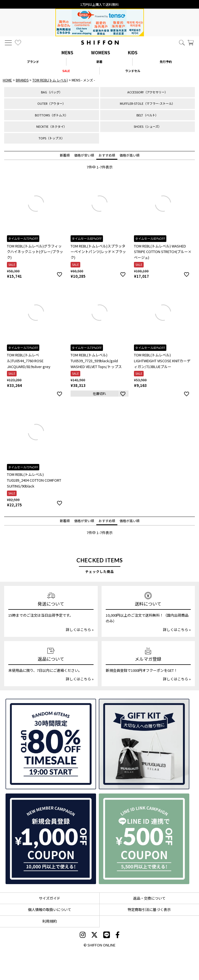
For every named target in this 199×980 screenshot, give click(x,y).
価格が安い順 (84, 155)
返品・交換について (149, 898)
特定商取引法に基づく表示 (149, 909)
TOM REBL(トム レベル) (50, 80)
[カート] (191, 43)
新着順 (65, 155)
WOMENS (101, 53)
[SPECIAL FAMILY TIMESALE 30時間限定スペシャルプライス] (51, 744)
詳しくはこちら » (80, 630)
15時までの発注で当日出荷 (100, 4)
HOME (7, 80)
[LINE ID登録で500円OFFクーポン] (144, 839)
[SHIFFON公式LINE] (107, 935)
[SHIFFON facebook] (117, 935)
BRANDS (22, 80)
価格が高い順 (130, 155)
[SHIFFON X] (94, 935)
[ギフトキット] (144, 744)
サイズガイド (50, 898)
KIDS (133, 53)
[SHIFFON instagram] (83, 935)
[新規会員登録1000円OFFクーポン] (51, 839)
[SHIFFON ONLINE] (100, 43)
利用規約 (50, 921)
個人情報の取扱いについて (50, 909)
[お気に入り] (18, 43)
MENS (67, 53)
